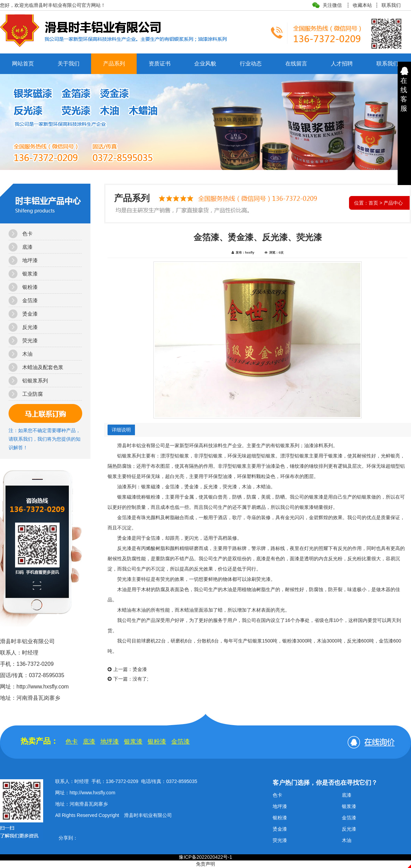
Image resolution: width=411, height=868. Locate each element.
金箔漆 (30, 300)
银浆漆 (30, 274)
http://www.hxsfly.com (92, 793)
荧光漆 (30, 340)
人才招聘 (342, 64)
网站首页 (23, 64)
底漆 (27, 247)
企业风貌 (205, 64)
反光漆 (30, 327)
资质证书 (160, 64)
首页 (373, 203)
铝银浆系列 (35, 381)
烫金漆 (30, 314)
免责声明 (206, 864)
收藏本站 (362, 5)
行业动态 (251, 64)
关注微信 (332, 5)
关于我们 (68, 64)
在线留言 (296, 64)
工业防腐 (33, 394)
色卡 (27, 234)
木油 (27, 354)
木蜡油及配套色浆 (43, 367)
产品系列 (114, 64)
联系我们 (391, 5)
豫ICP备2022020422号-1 (206, 857)
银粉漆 (30, 287)
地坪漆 (30, 260)
